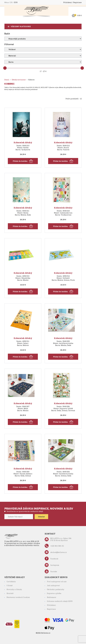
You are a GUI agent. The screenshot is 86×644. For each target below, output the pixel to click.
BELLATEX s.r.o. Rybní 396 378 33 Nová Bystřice (58, 539)
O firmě (10, 585)
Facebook (51, 559)
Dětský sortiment (19, 80)
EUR (16, 2)
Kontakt (10, 593)
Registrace (77, 2)
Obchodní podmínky (56, 589)
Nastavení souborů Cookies (18, 597)
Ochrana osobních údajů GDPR (60, 601)
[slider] (5, 68)
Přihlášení (68, 2)
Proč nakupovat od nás (57, 581)
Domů (7, 80)
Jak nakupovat (53, 585)
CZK (11, 2)
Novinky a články (14, 589)
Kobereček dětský (23, 142)
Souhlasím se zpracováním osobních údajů (25, 511)
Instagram (52, 565)
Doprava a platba (54, 593)
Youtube (51, 571)
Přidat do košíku (23, 161)
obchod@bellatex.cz (56, 552)
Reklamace (52, 597)
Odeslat (41, 517)
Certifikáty (11, 581)
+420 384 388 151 (54, 546)
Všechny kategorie (21, 26)
